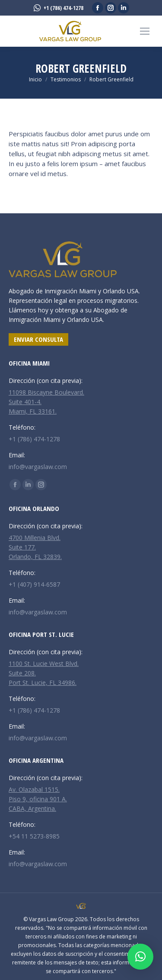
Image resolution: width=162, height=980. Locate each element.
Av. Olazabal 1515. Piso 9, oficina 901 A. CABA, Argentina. (38, 799)
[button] (140, 957)
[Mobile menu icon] (145, 31)
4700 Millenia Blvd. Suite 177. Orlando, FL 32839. (35, 547)
